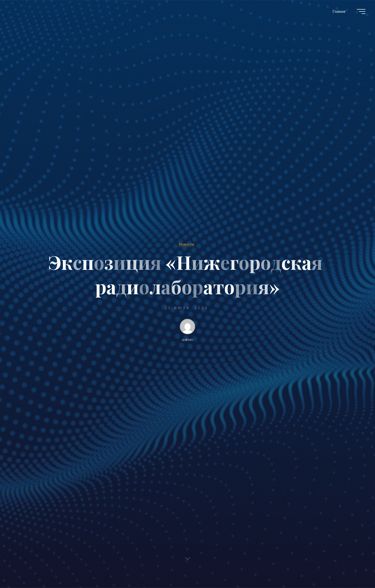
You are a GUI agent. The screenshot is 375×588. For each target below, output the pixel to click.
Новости (187, 244)
